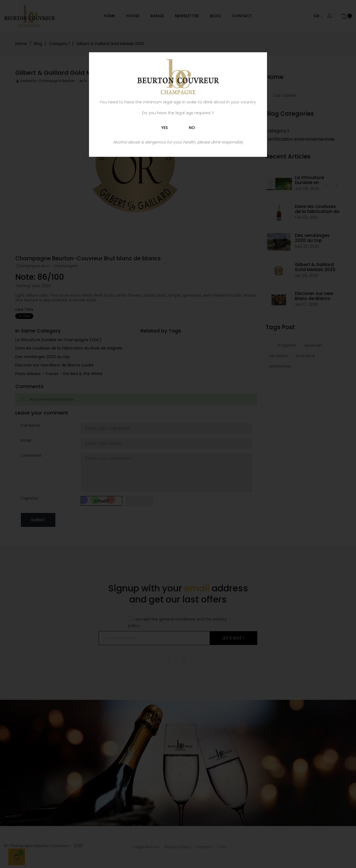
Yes (165, 128)
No (192, 128)
